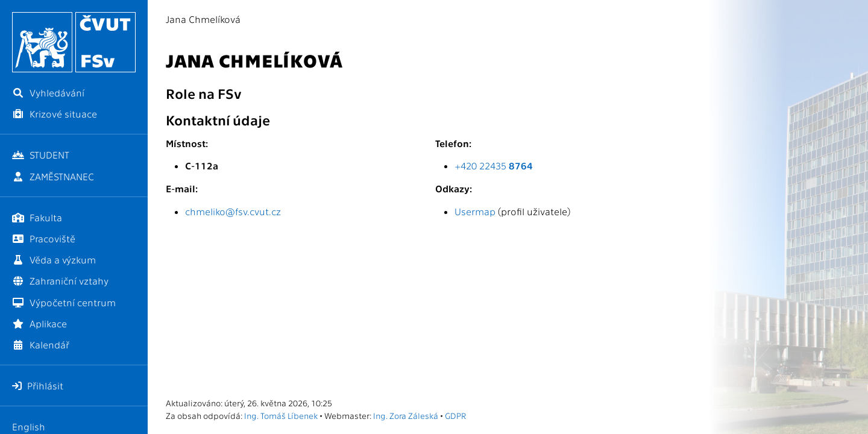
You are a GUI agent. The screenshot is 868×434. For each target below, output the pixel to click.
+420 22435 (494, 165)
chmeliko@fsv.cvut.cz (233, 211)
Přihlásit (38, 385)
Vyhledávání (48, 93)
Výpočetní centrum (64, 302)
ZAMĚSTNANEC (53, 176)
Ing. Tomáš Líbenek (281, 415)
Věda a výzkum (54, 259)
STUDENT (41, 155)
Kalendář (41, 344)
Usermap (475, 211)
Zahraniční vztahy (60, 281)
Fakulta (37, 217)
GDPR (455, 415)
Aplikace (39, 323)
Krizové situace (55, 114)
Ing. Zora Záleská (406, 415)
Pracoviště (44, 238)
